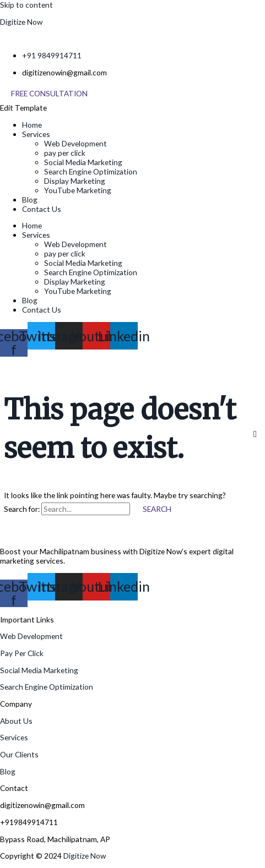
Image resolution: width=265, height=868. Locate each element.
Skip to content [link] (26, 5)
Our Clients (19, 754)
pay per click (65, 153)
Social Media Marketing (83, 162)
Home (32, 125)
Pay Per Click (22, 653)
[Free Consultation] (49, 94)
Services (36, 134)
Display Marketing (75, 181)
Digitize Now (21, 22)
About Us (16, 721)
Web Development (75, 143)
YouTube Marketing (78, 190)
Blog (30, 200)
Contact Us (42, 209)
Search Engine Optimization (91, 171)
